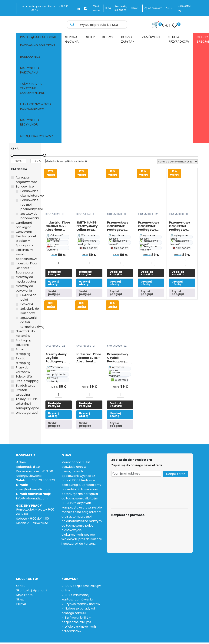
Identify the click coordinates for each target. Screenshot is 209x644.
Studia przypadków (179, 39)
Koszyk (108, 37)
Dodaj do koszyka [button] (55, 273)
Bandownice (30, 57)
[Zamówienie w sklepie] (177, 162)
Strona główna (72, 39)
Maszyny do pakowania (30, 70)
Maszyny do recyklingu (30, 122)
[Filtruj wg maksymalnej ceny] (38, 161)
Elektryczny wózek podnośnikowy (36, 106)
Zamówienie (151, 37)
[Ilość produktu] (58, 263)
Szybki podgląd (54, 293)
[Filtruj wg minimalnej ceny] (18, 161)
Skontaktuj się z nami (32, 590)
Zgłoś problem (153, 8)
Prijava (170, 8)
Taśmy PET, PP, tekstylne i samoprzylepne (32, 88)
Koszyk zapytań (128, 39)
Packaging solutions (38, 45)
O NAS (21, 586)
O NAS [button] (135, 8)
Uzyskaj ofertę (54, 283)
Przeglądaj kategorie (38, 37)
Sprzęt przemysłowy (36, 136)
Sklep (90, 37)
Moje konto (24, 595)
